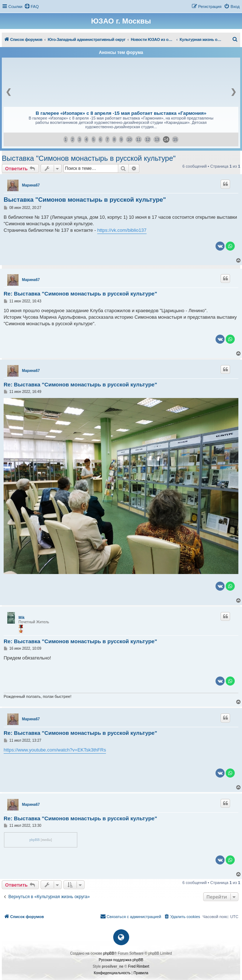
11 (139, 139)
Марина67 (31, 185)
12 (148, 139)
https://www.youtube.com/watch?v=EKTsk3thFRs (55, 750)
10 (129, 139)
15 (175, 139)
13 (157, 139)
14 (166, 139)
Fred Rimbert (139, 966)
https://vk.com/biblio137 (122, 230)
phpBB (34, 840)
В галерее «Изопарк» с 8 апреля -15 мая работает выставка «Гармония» (121, 113)
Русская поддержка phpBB (121, 960)
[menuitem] (32, 7)
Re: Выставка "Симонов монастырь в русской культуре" (80, 294)
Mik (22, 618)
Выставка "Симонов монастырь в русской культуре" (89, 158)
